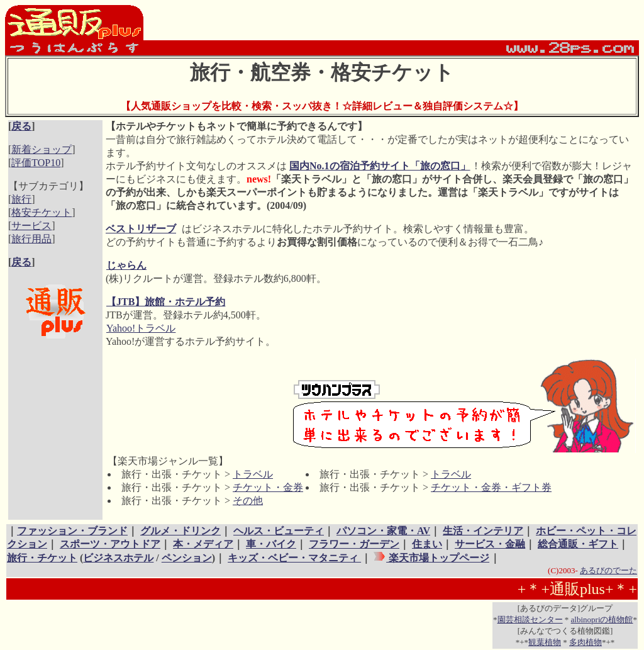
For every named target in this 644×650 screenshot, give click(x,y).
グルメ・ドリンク (180, 531)
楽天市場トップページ (438, 558)
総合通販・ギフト (578, 544)
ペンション (187, 558)
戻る (21, 126)
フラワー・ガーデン (354, 544)
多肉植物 (586, 642)
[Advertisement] (47, 382)
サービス (31, 226)
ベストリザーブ (141, 229)
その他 (248, 501)
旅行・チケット (42, 558)
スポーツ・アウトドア (110, 544)
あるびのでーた (608, 570)
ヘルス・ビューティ (279, 531)
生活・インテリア (483, 531)
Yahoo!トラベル (141, 328)
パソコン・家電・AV (383, 531)
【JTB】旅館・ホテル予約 (165, 302)
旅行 (21, 199)
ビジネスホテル (118, 558)
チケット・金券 (268, 487)
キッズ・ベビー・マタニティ (294, 558)
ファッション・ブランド (72, 531)
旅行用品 (31, 239)
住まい (427, 544)
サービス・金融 (490, 544)
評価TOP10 (36, 163)
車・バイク (271, 544)
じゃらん (126, 265)
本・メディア (203, 544)
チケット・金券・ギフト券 (491, 487)
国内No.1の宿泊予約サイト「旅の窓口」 (380, 166)
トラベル (253, 474)
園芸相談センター (530, 619)
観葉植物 (545, 642)
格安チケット (42, 212)
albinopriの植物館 (602, 619)
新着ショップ (42, 149)
